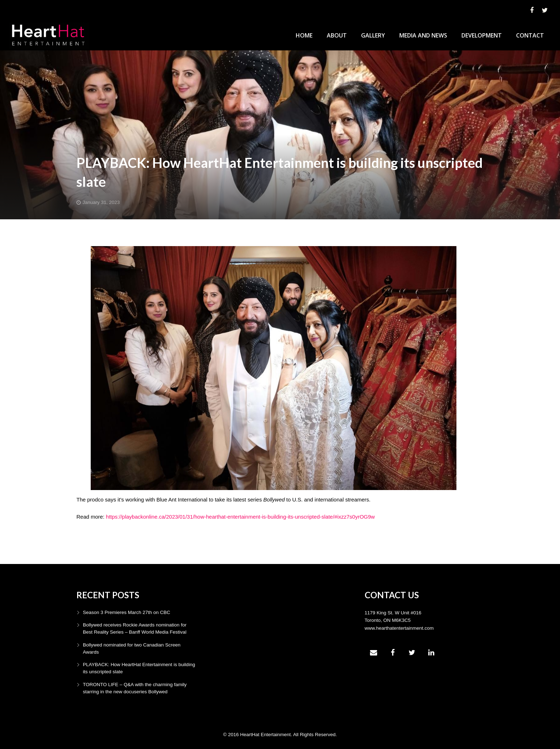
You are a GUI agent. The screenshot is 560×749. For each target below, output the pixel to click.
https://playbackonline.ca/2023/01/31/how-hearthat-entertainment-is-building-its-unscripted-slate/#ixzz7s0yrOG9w (241, 517)
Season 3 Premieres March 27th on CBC (127, 612)
